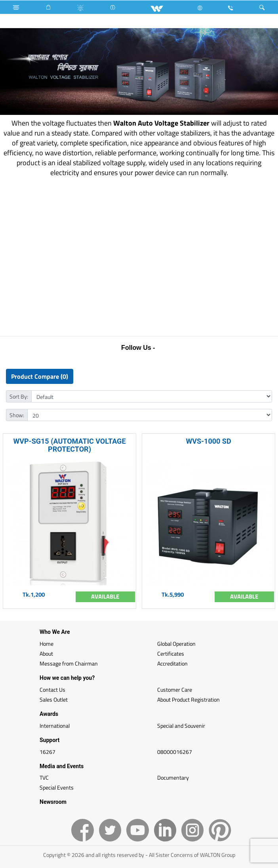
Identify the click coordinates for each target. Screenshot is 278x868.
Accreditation (172, 663)
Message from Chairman (69, 663)
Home (47, 644)
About (46, 653)
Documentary (173, 777)
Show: (17, 415)
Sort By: (19, 396)
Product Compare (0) (40, 376)
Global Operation (176, 644)
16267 (48, 752)
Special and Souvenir (181, 726)
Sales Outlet (54, 699)
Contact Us (52, 690)
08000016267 (175, 752)
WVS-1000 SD (208, 441)
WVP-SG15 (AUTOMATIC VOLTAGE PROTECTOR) (69, 445)
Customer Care (175, 690)
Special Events (57, 787)
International (55, 726)
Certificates (171, 653)
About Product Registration (189, 699)
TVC (44, 777)
